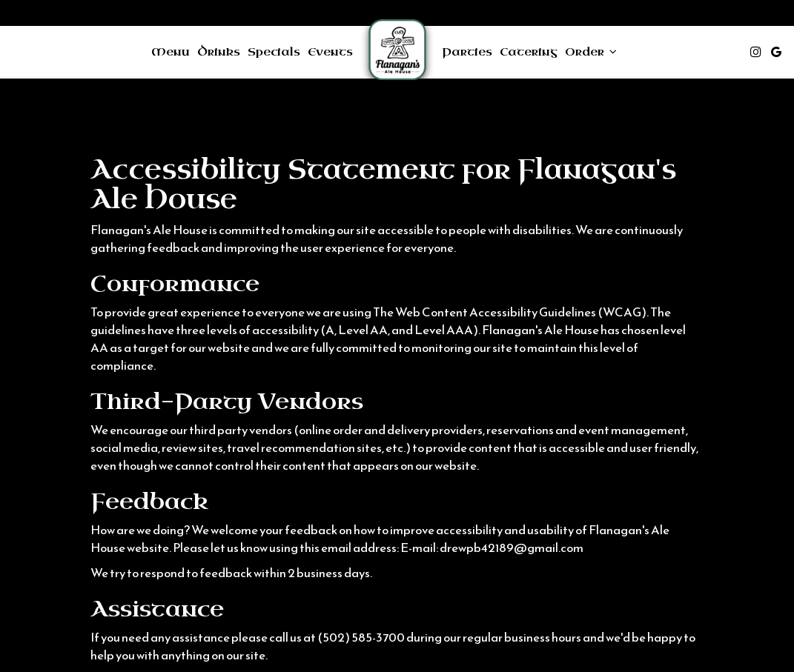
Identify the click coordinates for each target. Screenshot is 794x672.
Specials (274, 52)
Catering (529, 52)
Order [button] (591, 52)
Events (330, 52)
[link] (397, 52)
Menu (171, 52)
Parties (467, 52)
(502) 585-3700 (361, 638)
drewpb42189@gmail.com (512, 548)
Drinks (219, 52)
